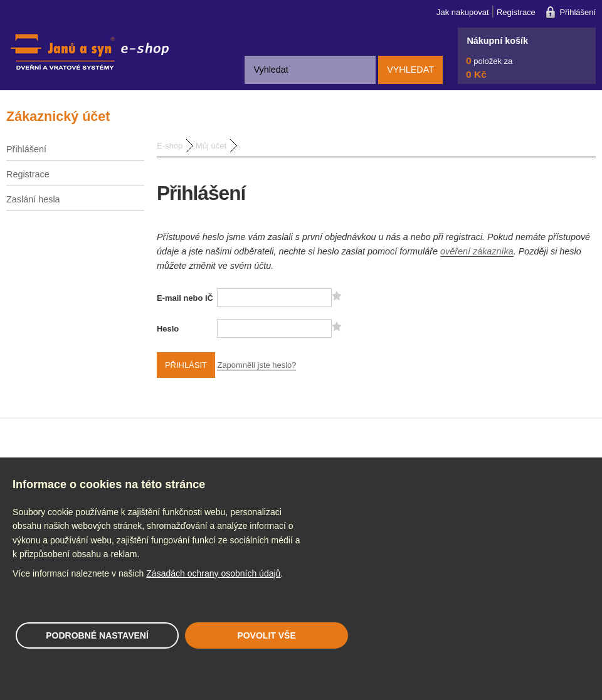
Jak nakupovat (463, 12)
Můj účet (211, 146)
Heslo (168, 329)
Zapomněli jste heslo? (256, 365)
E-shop (170, 146)
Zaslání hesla (33, 199)
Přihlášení (578, 12)
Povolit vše (266, 635)
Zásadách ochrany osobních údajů (213, 573)
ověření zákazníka (477, 251)
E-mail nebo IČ (185, 298)
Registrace (516, 12)
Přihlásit (186, 365)
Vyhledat (410, 70)
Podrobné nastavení (97, 635)
